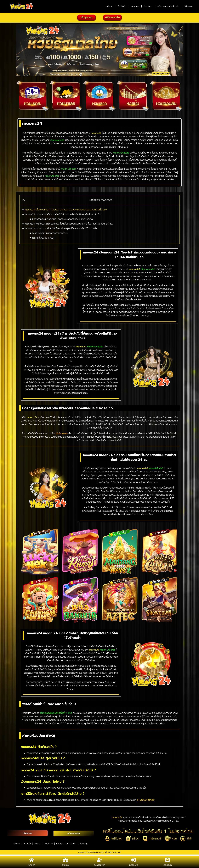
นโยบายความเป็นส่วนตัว (168, 6)
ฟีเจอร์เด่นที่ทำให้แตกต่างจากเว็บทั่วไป (50, 233)
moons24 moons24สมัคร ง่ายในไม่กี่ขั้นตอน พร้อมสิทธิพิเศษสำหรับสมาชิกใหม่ (63, 214)
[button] (24, 200)
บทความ (135, 6)
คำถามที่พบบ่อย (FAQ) (43, 238)
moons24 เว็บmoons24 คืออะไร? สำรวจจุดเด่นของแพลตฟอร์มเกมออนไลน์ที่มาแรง (66, 210)
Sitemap (189, 6)
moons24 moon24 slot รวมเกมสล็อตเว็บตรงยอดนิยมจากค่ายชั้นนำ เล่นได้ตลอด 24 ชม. (69, 224)
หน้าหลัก (32, 865)
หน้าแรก (110, 6)
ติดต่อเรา (148, 6)
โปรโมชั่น (122, 6)
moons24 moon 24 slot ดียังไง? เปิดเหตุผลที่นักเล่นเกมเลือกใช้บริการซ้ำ (61, 228)
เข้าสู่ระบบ (133, 865)
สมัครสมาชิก (99, 865)
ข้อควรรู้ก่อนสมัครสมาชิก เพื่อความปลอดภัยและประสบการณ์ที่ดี (62, 219)
